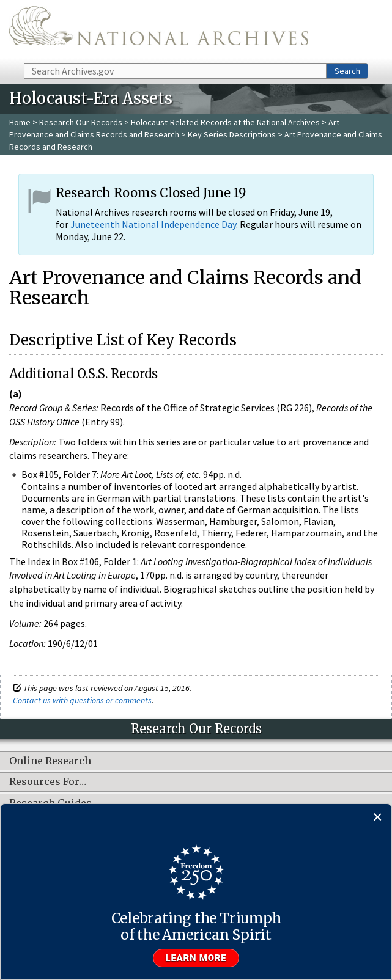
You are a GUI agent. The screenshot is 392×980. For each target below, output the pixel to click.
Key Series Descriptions (232, 134)
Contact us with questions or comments (82, 700)
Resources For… (48, 782)
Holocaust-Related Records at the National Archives (225, 122)
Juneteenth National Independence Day (153, 224)
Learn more (196, 958)
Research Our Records (81, 122)
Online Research (50, 761)
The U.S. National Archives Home (159, 31)
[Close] (378, 818)
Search (347, 71)
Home (20, 122)
